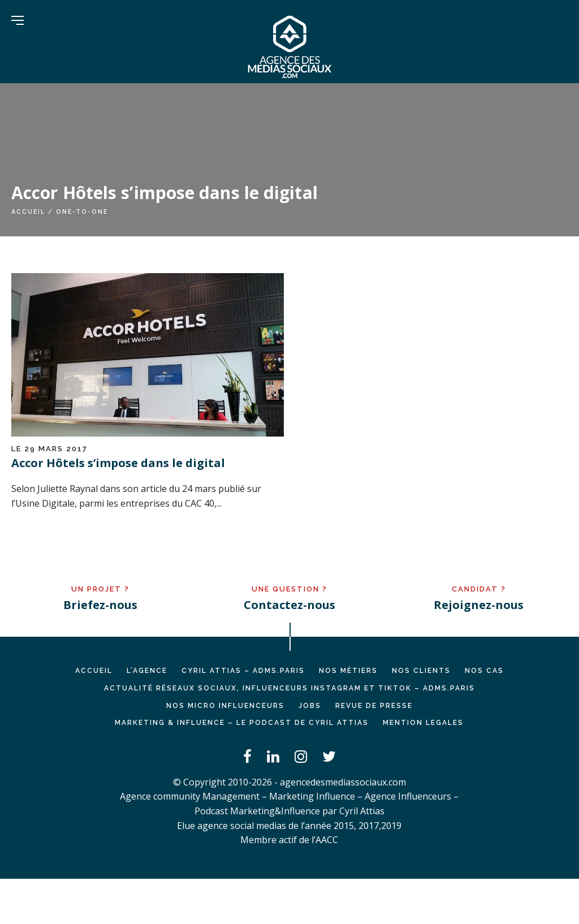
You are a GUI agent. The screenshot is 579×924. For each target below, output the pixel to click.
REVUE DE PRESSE (374, 706)
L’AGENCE (147, 671)
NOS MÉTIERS (348, 671)
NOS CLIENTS (421, 671)
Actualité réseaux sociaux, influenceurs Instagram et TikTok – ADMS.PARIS (289, 688)
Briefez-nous (100, 605)
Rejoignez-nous (479, 605)
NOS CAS (484, 671)
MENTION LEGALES (423, 723)
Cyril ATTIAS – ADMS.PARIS (243, 671)
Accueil (28, 211)
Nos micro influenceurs (225, 706)
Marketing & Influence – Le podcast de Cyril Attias (242, 723)
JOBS (310, 706)
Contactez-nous (289, 605)
